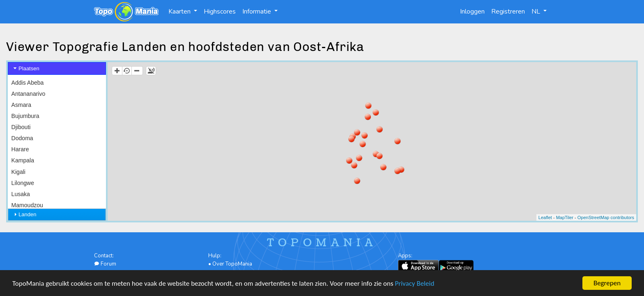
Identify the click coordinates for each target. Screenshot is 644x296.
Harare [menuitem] (20, 149)
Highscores (220, 12)
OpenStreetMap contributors (606, 217)
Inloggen (472, 12)
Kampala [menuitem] (23, 160)
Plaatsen (29, 68)
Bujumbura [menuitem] (25, 116)
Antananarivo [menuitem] (29, 94)
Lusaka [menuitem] (21, 194)
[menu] (57, 183)
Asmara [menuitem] (21, 105)
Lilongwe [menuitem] (23, 183)
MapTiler (565, 217)
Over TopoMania (232, 264)
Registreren (508, 12)
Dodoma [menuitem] (22, 138)
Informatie (258, 12)
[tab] (57, 68)
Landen (27, 214)
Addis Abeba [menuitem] (28, 83)
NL (537, 12)
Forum (105, 264)
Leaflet (545, 217)
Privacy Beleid (415, 285)
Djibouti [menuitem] (21, 127)
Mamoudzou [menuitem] (27, 205)
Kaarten (180, 12)
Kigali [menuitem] (18, 172)
